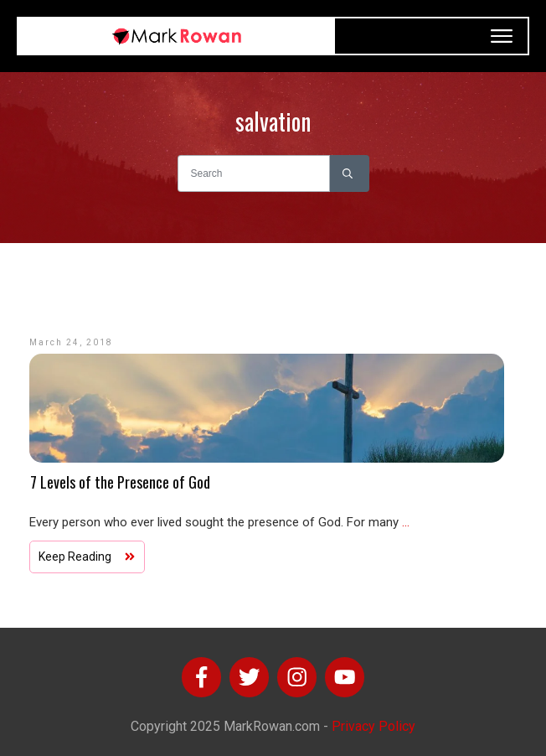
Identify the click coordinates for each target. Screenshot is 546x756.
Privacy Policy (373, 726)
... (406, 522)
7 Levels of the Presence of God (120, 482)
